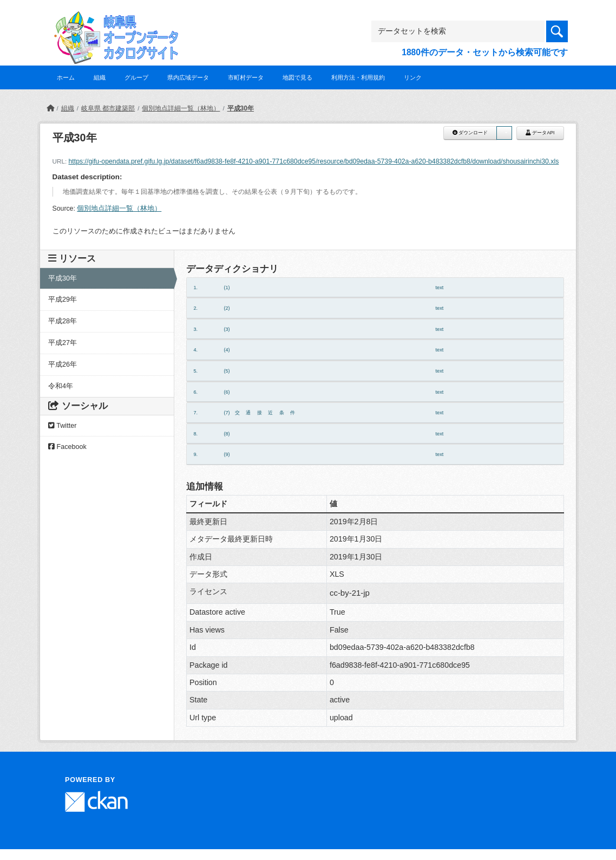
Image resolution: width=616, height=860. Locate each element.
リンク (413, 77)
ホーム (66, 77)
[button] (504, 133)
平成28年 (63, 321)
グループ (136, 77)
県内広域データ (188, 77)
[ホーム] (50, 108)
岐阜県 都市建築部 (108, 108)
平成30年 (241, 108)
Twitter (62, 426)
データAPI (540, 133)
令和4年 (61, 386)
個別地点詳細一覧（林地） (181, 108)
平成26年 (63, 364)
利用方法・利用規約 (358, 77)
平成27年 (63, 343)
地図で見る (297, 77)
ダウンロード (470, 133)
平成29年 (63, 299)
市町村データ (246, 77)
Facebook (67, 447)
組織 (100, 77)
